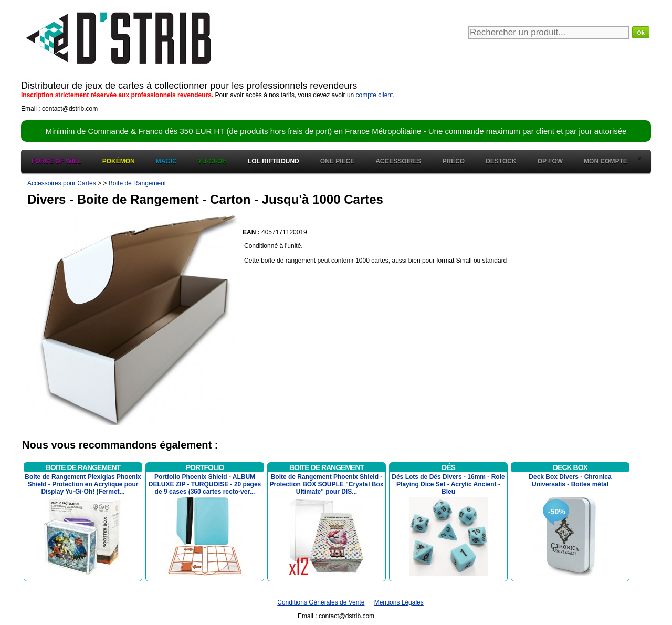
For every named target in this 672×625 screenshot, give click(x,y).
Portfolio (205, 467)
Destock (501, 161)
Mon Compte (606, 161)
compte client (375, 95)
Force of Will (56, 161)
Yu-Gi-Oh (212, 161)
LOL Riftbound (274, 161)
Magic (166, 161)
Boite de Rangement (137, 183)
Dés (448, 467)
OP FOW (550, 161)
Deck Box (570, 467)
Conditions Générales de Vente (321, 602)
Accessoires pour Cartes (62, 183)
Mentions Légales (399, 602)
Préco (454, 161)
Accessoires (398, 161)
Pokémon (119, 161)
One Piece (337, 161)
